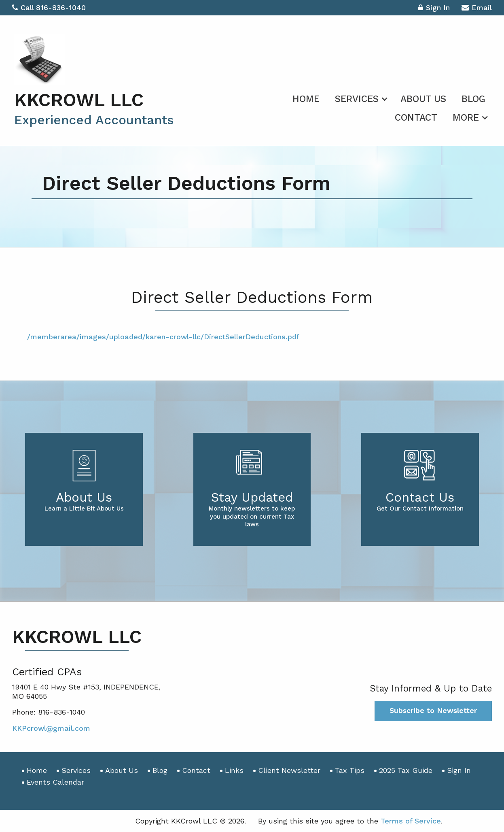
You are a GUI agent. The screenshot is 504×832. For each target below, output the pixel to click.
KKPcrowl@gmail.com (51, 728)
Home (306, 99)
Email (477, 9)
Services (357, 99)
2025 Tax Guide (406, 770)
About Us (423, 99)
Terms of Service (411, 821)
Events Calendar (55, 782)
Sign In (434, 9)
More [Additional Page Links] (466, 118)
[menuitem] (306, 98)
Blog (473, 99)
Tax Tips (350, 770)
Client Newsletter (289, 770)
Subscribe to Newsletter (433, 710)
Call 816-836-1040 (49, 7)
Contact (416, 118)
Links (234, 770)
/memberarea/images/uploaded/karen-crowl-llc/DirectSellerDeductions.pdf (163, 337)
